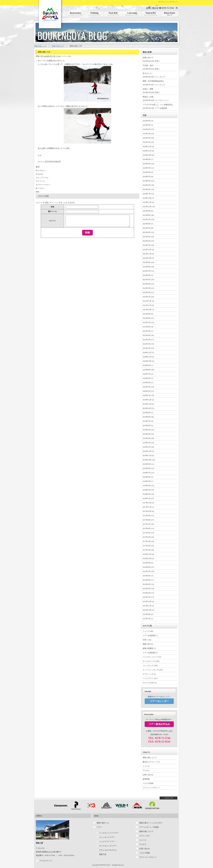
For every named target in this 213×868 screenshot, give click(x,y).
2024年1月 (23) (148, 194)
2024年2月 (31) (148, 189)
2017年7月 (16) (148, 524)
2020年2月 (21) (148, 391)
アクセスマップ (46, 861)
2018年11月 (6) (148, 456)
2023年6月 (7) (148, 224)
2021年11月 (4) (148, 305)
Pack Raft (113, 14)
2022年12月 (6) (148, 250)
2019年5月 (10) (148, 430)
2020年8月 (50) (148, 370)
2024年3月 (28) (148, 185)
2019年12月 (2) (148, 400)
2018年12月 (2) (148, 451)
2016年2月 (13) (148, 593)
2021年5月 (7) (148, 331)
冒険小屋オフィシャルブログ (151, 823)
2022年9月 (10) (148, 262)
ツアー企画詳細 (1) (150, 635)
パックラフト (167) (150, 678)
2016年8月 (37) (148, 567)
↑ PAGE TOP (168, 798)
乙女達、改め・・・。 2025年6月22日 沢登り (151, 67)
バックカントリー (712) (152, 657)
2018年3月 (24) (148, 490)
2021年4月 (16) (148, 335)
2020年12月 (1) (148, 353)
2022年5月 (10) (148, 280)
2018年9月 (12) (148, 464)
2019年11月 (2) (148, 404)
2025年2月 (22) (148, 138)
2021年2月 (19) (148, 344)
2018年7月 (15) (148, 473)
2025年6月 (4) (148, 121)
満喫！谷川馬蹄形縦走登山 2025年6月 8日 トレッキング (154, 83)
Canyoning (132, 14)
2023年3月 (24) (148, 237)
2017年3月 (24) (148, 541)
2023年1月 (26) (148, 245)
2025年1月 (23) (148, 142)
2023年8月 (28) (148, 215)
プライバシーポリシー (151, 788)
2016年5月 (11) (148, 580)
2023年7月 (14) (148, 219)
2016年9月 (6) (148, 563)
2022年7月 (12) (148, 271)
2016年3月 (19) (148, 589)
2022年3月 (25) (148, 288)
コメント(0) (66, 56)
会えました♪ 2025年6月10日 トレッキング (154, 75)
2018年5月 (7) (148, 481)
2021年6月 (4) (148, 327)
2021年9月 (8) (148, 314)
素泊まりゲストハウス (151, 762)
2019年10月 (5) (148, 408)
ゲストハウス (145, 836)
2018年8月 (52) (148, 468)
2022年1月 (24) (148, 297)
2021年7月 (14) (148, 322)
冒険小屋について (150, 758)
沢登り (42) (147, 640)
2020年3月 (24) (148, 387)
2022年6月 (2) (148, 275)
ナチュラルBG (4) (150, 683)
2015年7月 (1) (148, 619)
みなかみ (39, 174)
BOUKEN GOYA (105, 865)
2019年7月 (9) (148, 421)
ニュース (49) (148, 631)
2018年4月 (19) (148, 486)
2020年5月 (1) (148, 378)
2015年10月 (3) (148, 610)
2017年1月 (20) (148, 550)
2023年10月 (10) (149, 207)
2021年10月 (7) (148, 310)
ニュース (146, 766)
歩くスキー (40, 188)
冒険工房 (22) (148, 644)
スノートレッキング (53, 162)
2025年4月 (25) (148, 129)
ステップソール (42, 178)
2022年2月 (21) (148, 292)
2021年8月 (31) (148, 318)
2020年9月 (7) (148, 365)
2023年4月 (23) (148, 232)
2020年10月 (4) (148, 361)
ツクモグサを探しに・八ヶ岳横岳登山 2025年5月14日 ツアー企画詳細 (158, 106)
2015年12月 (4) (148, 601)
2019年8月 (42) (148, 417)
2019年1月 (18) (148, 447)
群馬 (37, 192)
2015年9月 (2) (148, 614)
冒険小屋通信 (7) (149, 648)
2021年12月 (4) (148, 301)
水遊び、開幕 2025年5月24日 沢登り (151, 91)
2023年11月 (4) (148, 202)
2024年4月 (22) (148, 181)
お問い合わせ (148, 775)
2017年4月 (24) (148, 537)
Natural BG (151, 14)
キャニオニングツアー (108, 846)
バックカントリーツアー (109, 833)
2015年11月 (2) (148, 606)
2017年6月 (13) (148, 528)
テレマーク (40, 181)
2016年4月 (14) (148, 584)
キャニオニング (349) (151, 661)
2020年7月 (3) (148, 374)
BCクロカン (40, 170)
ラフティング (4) (149, 674)
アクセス (146, 770)
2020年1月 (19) (148, 395)
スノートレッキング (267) (153, 670)
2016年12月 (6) (148, 554)
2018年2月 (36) (148, 494)
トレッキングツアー (107, 837)
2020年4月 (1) (148, 383)
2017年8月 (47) (148, 520)
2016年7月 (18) (148, 571)
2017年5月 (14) (148, 533)
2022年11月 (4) (148, 254)
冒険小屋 (39, 56)
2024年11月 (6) (148, 151)
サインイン (54, 203)
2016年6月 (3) (148, 576)
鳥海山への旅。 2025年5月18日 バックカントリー (156, 99)
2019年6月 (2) (148, 425)
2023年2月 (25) (148, 241)
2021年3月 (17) (148, 340)
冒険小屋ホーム (103, 823)
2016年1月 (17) (148, 597)
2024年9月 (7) (148, 159)
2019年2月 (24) (148, 443)
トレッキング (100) (150, 666)
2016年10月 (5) (148, 559)
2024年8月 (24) (148, 164)
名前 (52, 207)
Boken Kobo (170, 14)
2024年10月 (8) (148, 155)
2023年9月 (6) (148, 211)
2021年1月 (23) (148, 348)
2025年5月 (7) (148, 125)
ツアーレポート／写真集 (149, 827)
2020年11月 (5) (148, 357)
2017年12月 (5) (148, 503)
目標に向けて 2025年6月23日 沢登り (151, 59)
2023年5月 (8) (148, 228)
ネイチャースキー (43, 185)
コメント (52, 221)
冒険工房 (103, 854)
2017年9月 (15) (148, 516)
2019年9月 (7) (148, 413)
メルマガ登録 (148, 783)
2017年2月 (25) (148, 546)
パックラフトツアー (107, 842)
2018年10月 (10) (149, 460)
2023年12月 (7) (148, 198)
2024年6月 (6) (148, 172)
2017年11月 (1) (148, 507)
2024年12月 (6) (148, 147)
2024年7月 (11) (148, 168)
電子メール (52, 211)
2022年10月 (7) (148, 258)
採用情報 (146, 779)
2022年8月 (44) (148, 267)
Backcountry (76, 14)
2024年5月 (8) (148, 177)
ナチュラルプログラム (108, 850)
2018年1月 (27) (148, 498)
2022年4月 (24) (148, 284)
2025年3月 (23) (148, 134)
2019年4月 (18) (148, 434)
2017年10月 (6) (148, 511)
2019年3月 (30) (148, 438)
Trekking (94, 14)
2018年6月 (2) (148, 477)
